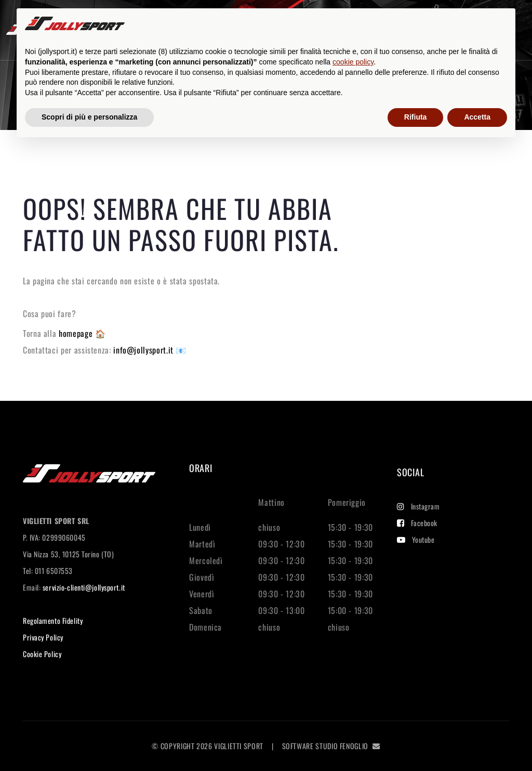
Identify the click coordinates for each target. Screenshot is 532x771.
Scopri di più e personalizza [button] (89, 117)
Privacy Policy (43, 637)
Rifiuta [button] (416, 117)
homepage (77, 333)
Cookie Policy (42, 654)
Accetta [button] (477, 117)
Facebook (417, 523)
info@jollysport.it (144, 350)
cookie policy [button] (353, 62)
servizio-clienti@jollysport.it (84, 587)
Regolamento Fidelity (53, 620)
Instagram (418, 506)
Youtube (416, 539)
